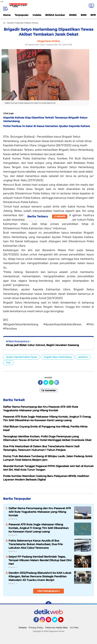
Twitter (56, 621)
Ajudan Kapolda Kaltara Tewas (22, 357)
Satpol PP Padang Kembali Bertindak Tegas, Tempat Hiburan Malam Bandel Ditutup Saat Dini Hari (40, 560)
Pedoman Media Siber (57, 628)
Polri (8, 363)
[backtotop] (48, 604)
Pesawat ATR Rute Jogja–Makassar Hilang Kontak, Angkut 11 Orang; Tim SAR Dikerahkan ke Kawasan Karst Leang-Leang (39, 528)
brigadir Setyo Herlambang (58, 357)
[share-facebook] (40, 382)
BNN (84, 15)
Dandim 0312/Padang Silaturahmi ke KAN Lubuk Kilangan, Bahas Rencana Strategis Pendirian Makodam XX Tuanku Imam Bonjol (40, 576)
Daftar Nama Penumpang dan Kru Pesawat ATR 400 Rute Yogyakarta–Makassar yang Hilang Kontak (40, 512)
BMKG (73, 15)
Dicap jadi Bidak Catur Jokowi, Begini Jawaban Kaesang (42, 345)
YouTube (63, 621)
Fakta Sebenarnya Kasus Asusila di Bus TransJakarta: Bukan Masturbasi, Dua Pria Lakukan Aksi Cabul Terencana (36, 544)
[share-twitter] (46, 382)
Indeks (37, 15)
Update (60, 216)
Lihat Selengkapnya (49, 591)
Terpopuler (22, 15)
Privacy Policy (36, 628)
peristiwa (83, 357)
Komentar (49, 390)
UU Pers (74, 628)
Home (7, 15)
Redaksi (23, 628)
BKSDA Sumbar (55, 15)
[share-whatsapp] (51, 382)
